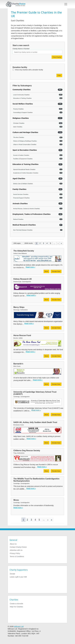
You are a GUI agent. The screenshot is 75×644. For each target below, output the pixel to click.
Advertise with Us (16, 550)
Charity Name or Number (21, 49)
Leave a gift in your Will (18, 577)
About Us (13, 544)
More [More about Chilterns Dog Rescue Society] (46, 471)
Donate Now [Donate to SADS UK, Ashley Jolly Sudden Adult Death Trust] (56, 443)
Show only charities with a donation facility (29, 70)
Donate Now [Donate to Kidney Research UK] (56, 300)
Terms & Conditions (17, 556)
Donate (12, 574)
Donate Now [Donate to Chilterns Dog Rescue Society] (56, 471)
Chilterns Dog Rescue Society (27, 451)
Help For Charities (16, 607)
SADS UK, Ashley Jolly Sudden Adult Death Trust (35, 422)
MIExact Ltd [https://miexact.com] (19, 626)
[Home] (17, 4)
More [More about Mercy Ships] (46, 328)
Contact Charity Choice (18, 547)
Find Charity (57, 57)
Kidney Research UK (23, 279)
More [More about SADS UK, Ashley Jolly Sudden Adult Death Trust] (46, 443)
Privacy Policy (15, 553)
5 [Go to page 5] (51, 243)
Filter (59, 75)
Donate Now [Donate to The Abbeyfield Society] (56, 271)
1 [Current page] (37, 243)
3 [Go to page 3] (44, 243)
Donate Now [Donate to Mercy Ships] (56, 328)
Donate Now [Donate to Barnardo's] (56, 384)
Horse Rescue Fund (22, 335)
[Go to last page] (61, 243)
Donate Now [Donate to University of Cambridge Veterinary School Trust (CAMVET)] (56, 415)
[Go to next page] (58, 243)
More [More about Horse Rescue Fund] (46, 356)
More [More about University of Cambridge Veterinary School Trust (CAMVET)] (46, 415)
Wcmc (16, 500)
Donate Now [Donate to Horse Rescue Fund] (56, 356)
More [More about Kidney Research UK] (46, 300)
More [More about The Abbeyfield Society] (46, 271)
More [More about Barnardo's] (46, 384)
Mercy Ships (19, 307)
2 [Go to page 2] (40, 243)
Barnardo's (18, 364)
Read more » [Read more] (30, 267)
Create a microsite (16, 604)
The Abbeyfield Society (24, 251)
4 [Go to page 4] (47, 243)
